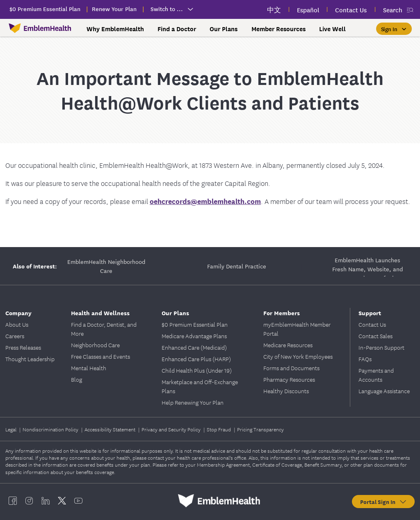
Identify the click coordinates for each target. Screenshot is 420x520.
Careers (15, 336)
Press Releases (23, 347)
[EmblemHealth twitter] (62, 501)
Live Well (332, 29)
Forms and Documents (291, 368)
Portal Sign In (384, 502)
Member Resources (278, 29)
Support (370, 313)
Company (18, 313)
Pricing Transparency (260, 429)
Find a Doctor (177, 29)
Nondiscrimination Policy (51, 429)
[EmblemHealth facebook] (13, 501)
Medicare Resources (288, 345)
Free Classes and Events (100, 356)
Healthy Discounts (286, 391)
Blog (76, 379)
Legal (11, 429)
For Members (282, 313)
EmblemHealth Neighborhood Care (106, 266)
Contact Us (372, 324)
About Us (17, 324)
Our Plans (224, 29)
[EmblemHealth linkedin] (46, 501)
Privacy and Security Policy (172, 429)
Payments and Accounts (376, 375)
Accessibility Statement (111, 429)
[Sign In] (394, 29)
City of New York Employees (298, 356)
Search (393, 10)
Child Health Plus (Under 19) (197, 370)
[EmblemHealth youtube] (78, 501)
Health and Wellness (100, 313)
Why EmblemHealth (115, 29)
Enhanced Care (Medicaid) (194, 347)
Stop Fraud (219, 429)
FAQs (365, 359)
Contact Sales (375, 336)
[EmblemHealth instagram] (29, 501)
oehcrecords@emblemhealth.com (205, 201)
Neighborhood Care (95, 345)
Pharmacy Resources (289, 379)
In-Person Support (381, 347)
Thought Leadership (30, 359)
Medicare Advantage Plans (194, 336)
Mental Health (89, 368)
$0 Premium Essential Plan (195, 324)
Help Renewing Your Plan (193, 402)
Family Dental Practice (237, 266)
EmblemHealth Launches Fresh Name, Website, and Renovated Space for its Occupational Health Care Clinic (367, 266)
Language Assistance (384, 391)
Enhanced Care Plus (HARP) (196, 359)
